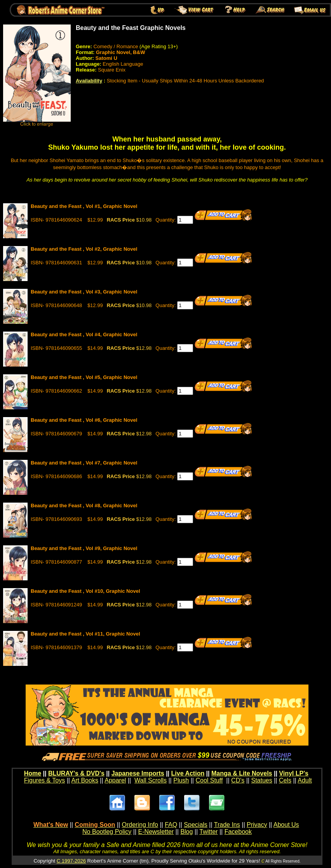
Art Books (85, 780)
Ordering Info (140, 825)
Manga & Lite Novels (242, 773)
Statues (261, 780)
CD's (238, 780)
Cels (285, 780)
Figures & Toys (45, 780)
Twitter (208, 832)
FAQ (171, 825)
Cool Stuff (209, 780)
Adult (305, 780)
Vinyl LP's (294, 773)
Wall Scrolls (151, 780)
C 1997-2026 (71, 861)
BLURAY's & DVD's (76, 773)
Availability (89, 81)
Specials (195, 825)
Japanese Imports (138, 773)
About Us (286, 825)
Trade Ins (227, 825)
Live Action (188, 773)
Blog (186, 832)
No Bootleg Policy (107, 832)
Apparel (115, 780)
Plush (181, 780)
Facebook (238, 832)
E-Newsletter (156, 832)
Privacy (257, 825)
